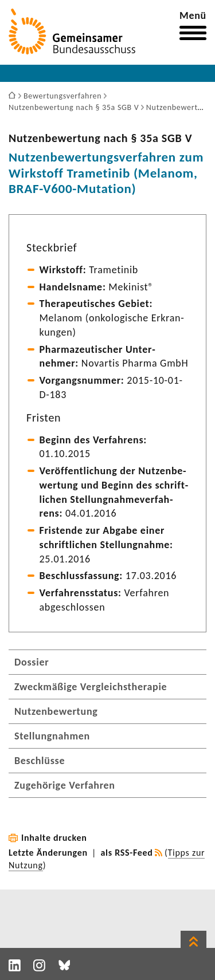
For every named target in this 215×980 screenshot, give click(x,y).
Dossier (32, 662)
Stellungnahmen (52, 736)
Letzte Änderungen (48, 853)
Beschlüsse (40, 761)
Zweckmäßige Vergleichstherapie (91, 687)
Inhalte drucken (54, 838)
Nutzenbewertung (56, 711)
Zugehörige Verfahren (65, 785)
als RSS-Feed (127, 853)
